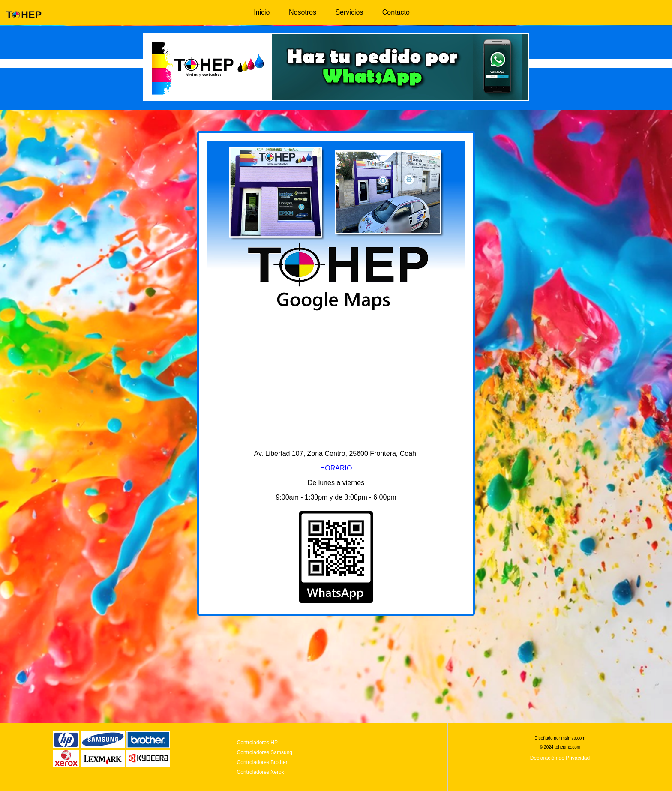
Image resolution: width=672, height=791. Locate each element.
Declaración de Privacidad (560, 758)
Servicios (349, 12)
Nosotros (303, 12)
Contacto (396, 12)
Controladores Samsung (265, 752)
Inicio (262, 12)
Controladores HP (257, 743)
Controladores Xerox (261, 772)
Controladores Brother (262, 762)
